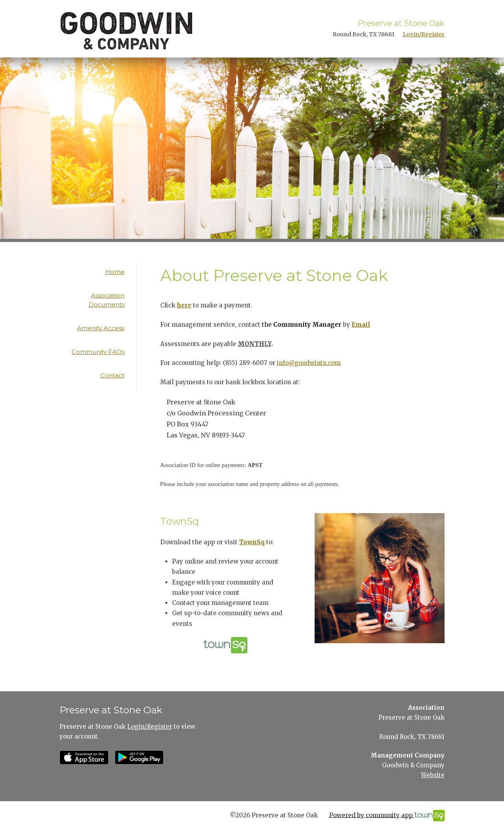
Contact (112, 375)
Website (433, 775)
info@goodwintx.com (309, 363)
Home (115, 272)
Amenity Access (101, 328)
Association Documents (107, 300)
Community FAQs (98, 352)
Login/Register (424, 34)
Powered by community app (387, 816)
